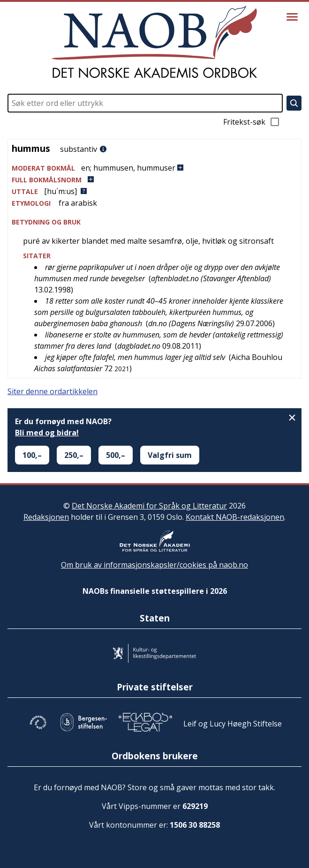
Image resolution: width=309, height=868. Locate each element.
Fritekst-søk (252, 122)
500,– (116, 455)
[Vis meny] (292, 17)
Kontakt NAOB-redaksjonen (235, 517)
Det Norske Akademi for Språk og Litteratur (149, 506)
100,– (32, 455)
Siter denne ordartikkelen (53, 391)
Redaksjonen (46, 517)
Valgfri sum (170, 455)
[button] (154, 168)
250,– (74, 455)
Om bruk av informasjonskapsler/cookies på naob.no (154, 565)
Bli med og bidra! (47, 433)
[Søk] (294, 103)
